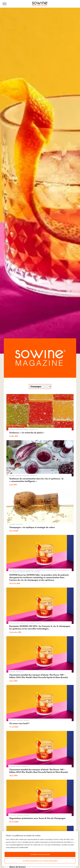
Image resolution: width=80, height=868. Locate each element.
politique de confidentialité (19, 847)
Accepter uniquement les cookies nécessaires (40, 861)
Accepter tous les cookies (40, 854)
